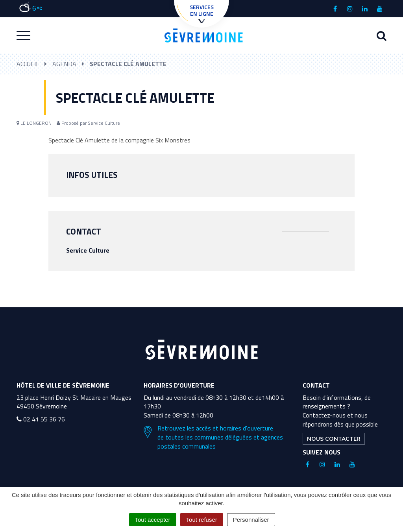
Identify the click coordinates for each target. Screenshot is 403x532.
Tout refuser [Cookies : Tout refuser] (202, 520)
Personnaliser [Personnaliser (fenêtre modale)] (251, 520)
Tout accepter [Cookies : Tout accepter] (153, 520)
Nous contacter (334, 439)
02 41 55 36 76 (41, 419)
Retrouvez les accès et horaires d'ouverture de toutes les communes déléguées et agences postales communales (213, 437)
